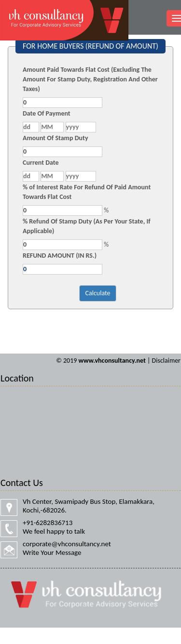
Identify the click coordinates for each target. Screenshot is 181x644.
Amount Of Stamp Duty (56, 138)
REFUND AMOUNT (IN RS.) (60, 256)
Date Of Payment (47, 113)
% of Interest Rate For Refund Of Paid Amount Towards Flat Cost (87, 192)
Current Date (41, 163)
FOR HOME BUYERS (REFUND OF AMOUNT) (90, 46)
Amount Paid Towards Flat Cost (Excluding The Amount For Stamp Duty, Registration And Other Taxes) (90, 79)
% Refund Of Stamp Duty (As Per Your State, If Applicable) (87, 226)
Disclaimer (166, 361)
